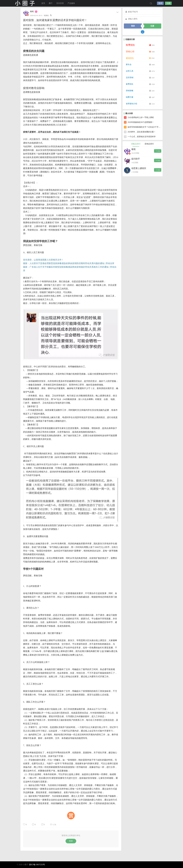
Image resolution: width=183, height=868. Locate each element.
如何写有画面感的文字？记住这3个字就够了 (143, 127)
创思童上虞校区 (139, 168)
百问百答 (60, 3)
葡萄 (32, 12)
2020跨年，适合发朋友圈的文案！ (140, 132)
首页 (43, 3)
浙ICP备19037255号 (37, 865)
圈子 (51, 3)
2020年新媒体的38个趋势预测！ (139, 122)
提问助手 (136, 159)
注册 (168, 3)
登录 (160, 3)
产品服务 (71, 3)
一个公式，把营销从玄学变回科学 (140, 137)
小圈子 (25, 3)
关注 (158, 151)
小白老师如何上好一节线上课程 (139, 118)
